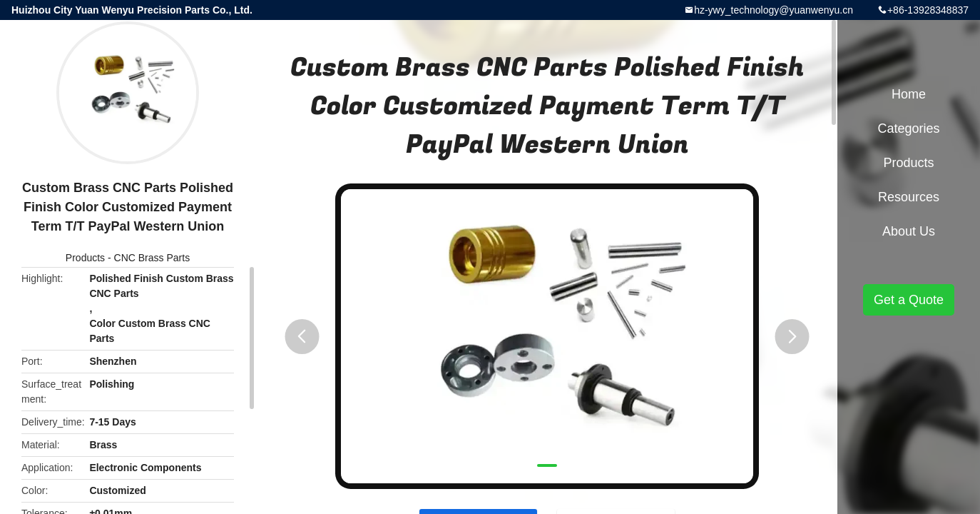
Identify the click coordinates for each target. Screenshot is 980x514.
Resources (909, 197)
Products (85, 258)
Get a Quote (909, 300)
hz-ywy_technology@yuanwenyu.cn (774, 10)
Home (909, 94)
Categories (908, 128)
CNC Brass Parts (152, 258)
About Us (909, 231)
